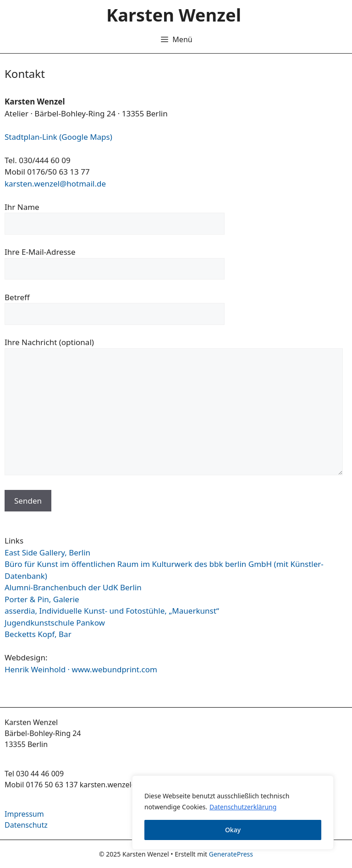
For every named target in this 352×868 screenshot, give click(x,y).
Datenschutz (26, 825)
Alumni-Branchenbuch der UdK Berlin (73, 587)
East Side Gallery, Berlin (47, 552)
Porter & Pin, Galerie (42, 599)
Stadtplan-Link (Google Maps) (58, 137)
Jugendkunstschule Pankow (55, 623)
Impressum (24, 814)
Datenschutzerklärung (243, 807)
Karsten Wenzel (174, 15)
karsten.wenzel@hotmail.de (55, 184)
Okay (233, 830)
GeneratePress (231, 854)
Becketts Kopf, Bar (38, 634)
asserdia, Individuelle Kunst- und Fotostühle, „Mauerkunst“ (112, 611)
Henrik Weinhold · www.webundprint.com (81, 669)
